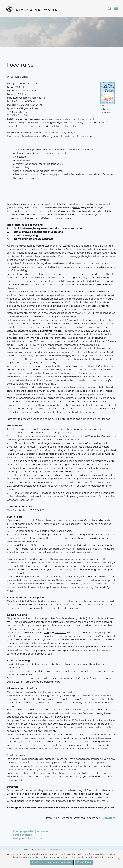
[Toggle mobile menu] (116, 8)
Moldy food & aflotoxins (28, 838)
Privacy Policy (67, 850)
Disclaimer (94, 850)
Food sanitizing (23, 835)
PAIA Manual (81, 850)
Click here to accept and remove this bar (52, 862)
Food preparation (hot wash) (30, 831)
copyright (109, 818)
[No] (119, 859)
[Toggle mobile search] (109, 8)
